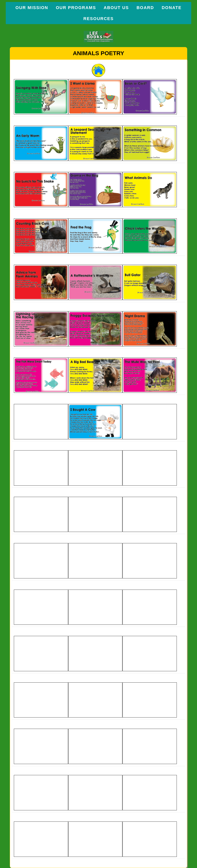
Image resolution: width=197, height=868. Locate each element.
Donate (172, 8)
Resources (98, 19)
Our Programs (76, 8)
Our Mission (32, 8)
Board (145, 8)
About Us (116, 8)
